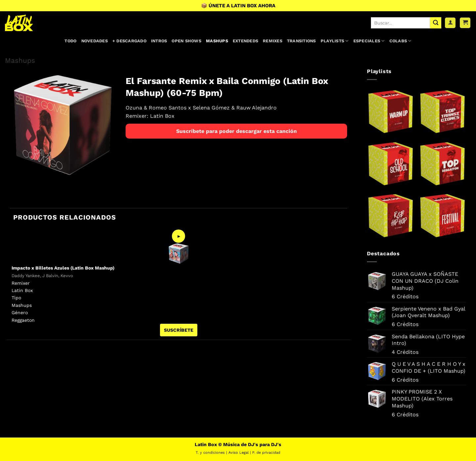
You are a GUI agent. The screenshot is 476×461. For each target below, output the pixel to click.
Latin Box (162, 116)
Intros (159, 41)
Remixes (273, 41)
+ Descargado (129, 41)
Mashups (217, 41)
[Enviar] (436, 23)
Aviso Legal (238, 453)
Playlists (335, 41)
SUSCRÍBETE (179, 330)
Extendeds (245, 41)
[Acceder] (450, 23)
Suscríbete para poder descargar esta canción (237, 131)
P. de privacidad (266, 453)
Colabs (400, 41)
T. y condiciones (210, 453)
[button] (465, 23)
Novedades (95, 41)
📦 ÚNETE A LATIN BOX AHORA (238, 6)
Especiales (369, 41)
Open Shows (186, 41)
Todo (70, 41)
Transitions (301, 41)
